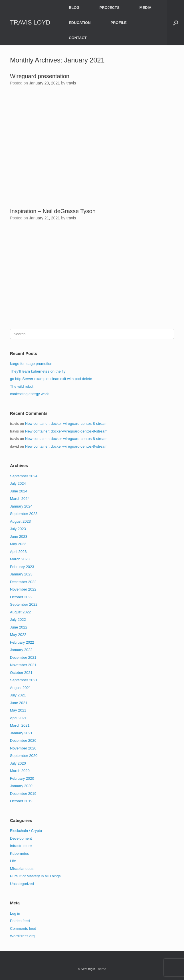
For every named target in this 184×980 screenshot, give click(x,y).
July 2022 (18, 620)
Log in (15, 913)
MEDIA (145, 8)
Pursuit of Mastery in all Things (35, 876)
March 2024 (20, 499)
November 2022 (23, 589)
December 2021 (23, 657)
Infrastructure (21, 846)
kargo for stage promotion (31, 364)
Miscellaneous (22, 869)
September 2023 (24, 514)
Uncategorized (22, 884)
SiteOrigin (88, 969)
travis (71, 83)
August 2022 (20, 612)
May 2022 (18, 635)
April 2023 (18, 552)
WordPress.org (22, 936)
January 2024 (21, 506)
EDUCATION (80, 23)
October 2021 (21, 673)
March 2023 (20, 559)
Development (21, 838)
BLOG (74, 8)
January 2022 (21, 650)
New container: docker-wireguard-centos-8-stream (66, 424)
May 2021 (18, 710)
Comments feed (23, 929)
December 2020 (23, 740)
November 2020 (23, 748)
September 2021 (24, 680)
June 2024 (19, 491)
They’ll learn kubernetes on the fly (38, 371)
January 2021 (21, 733)
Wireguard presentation (40, 76)
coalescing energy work (29, 394)
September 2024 (24, 476)
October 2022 (21, 597)
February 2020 (22, 778)
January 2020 (21, 786)
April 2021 (18, 718)
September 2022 (24, 604)
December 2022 (23, 582)
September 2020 (24, 756)
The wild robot (22, 386)
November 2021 (23, 665)
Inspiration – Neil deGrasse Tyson (53, 211)
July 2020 (18, 763)
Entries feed (20, 921)
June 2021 (19, 703)
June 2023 (19, 537)
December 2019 (23, 794)
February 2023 (22, 567)
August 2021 (20, 688)
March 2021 (20, 725)
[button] (176, 23)
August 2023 (20, 521)
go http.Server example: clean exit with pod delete (51, 379)
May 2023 (18, 544)
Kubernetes (20, 853)
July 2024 (18, 483)
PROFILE (119, 23)
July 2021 (18, 695)
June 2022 (19, 627)
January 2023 (21, 574)
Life (13, 861)
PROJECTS (110, 8)
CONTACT (78, 38)
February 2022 (22, 642)
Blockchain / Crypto (26, 831)
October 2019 (21, 801)
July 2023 (18, 529)
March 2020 (20, 771)
